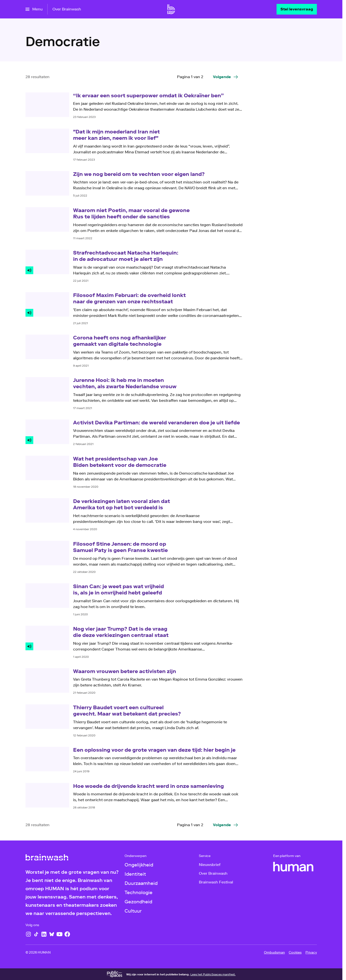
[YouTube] (59, 934)
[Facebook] (67, 934)
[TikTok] (36, 934)
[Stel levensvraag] (297, 9)
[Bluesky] (52, 934)
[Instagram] (28, 934)
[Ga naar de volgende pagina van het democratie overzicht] (226, 77)
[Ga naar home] (171, 9)
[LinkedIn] (44, 934)
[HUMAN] (293, 867)
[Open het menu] (34, 9)
